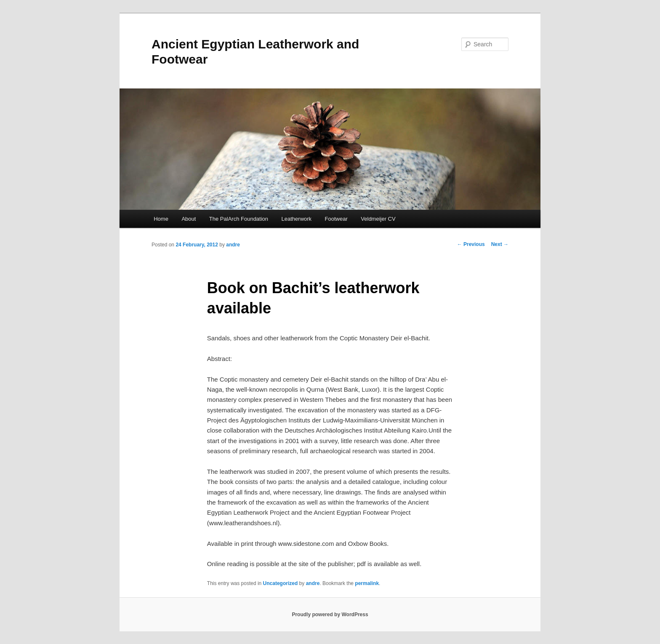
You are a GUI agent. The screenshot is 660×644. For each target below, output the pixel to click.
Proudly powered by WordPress (330, 615)
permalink (367, 583)
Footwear (336, 219)
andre (233, 245)
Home (161, 219)
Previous (471, 244)
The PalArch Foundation (239, 219)
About (189, 219)
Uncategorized (281, 583)
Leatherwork (297, 219)
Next (500, 244)
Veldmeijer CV (378, 219)
